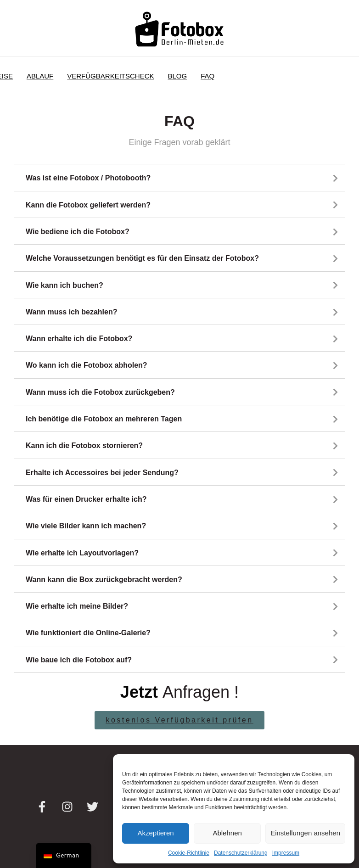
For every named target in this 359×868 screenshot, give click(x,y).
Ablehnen (227, 833)
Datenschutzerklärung (241, 853)
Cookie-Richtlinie (189, 853)
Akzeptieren (155, 833)
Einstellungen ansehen (305, 833)
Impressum (286, 853)
